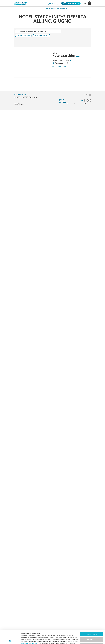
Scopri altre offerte (23, 36)
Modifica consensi (88, 104)
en (85, 100)
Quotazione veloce (71, 3)
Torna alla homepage (41, 36)
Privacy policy (70, 104)
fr (88, 100)
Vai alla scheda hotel (60, 67)
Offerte (53, 3)
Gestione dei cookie (79, 104)
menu (88, 3)
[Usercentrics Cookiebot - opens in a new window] (10, 641)
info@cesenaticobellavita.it (30, 631)
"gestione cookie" (52, 636)
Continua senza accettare (92, 632)
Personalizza (92, 627)
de (90, 100)
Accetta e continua (91, 621)
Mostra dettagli (26, 641)
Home (38, 9)
